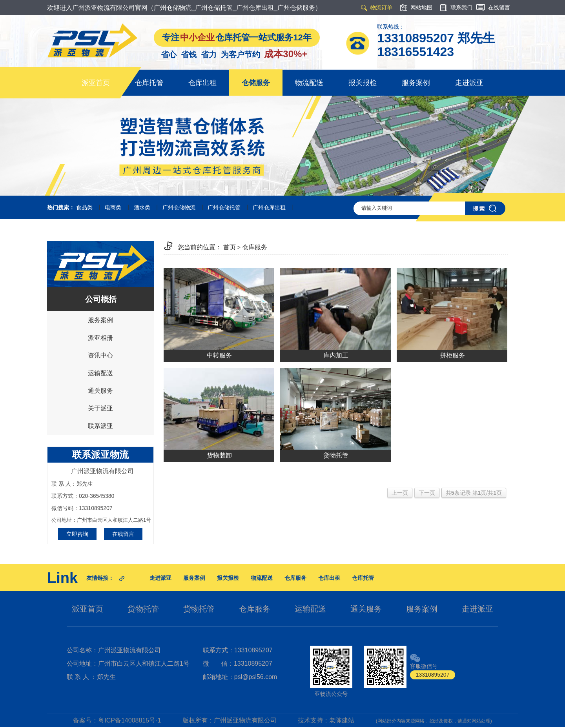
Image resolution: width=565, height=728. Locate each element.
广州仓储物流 (179, 207)
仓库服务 (255, 247)
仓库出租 (202, 83)
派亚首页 (96, 83)
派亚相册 (100, 338)
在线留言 (123, 534)
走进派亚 (469, 83)
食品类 (84, 207)
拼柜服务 (452, 355)
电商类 (113, 207)
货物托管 (336, 455)
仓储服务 (256, 83)
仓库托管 (149, 83)
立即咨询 (77, 534)
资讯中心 (100, 355)
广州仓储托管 (224, 207)
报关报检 (363, 83)
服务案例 (416, 83)
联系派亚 (100, 426)
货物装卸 (219, 455)
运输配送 (100, 373)
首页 (230, 247)
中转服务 (219, 355)
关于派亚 (100, 408)
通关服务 (100, 391)
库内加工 (336, 355)
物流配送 (309, 83)
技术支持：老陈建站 (326, 720)
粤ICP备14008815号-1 (129, 720)
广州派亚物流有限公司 (245, 720)
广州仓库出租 (269, 207)
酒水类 (142, 207)
